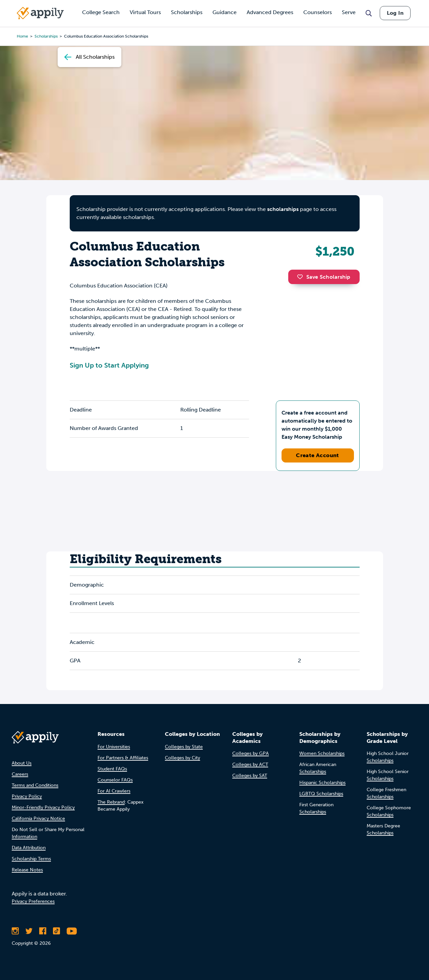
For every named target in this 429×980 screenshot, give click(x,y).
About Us (22, 763)
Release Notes (27, 870)
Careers (20, 774)
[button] (302, 277)
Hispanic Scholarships (322, 783)
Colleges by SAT (250, 776)
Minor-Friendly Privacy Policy (43, 807)
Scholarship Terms (31, 859)
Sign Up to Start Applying (109, 365)
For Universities (114, 747)
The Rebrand (111, 802)
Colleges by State (184, 747)
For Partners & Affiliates (123, 758)
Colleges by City (182, 758)
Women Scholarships (322, 753)
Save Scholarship (324, 277)
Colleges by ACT (250, 765)
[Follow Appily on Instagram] (15, 931)
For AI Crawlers (114, 791)
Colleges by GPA (251, 753)
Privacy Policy (27, 796)
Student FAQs (112, 769)
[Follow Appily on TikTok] (56, 931)
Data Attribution (29, 848)
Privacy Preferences (33, 901)
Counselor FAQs (115, 780)
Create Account (318, 455)
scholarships (283, 209)
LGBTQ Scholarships (321, 794)
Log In (395, 13)
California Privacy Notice (38, 819)
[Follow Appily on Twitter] (29, 931)
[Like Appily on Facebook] (43, 931)
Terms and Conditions (35, 785)
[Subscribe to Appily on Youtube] (72, 931)
